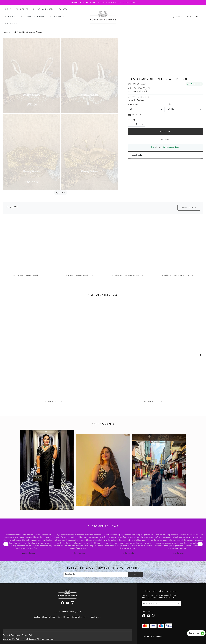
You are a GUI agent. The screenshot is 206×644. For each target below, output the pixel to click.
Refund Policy (64, 617)
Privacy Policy (28, 635)
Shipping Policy (49, 617)
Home (8, 9)
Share (60, 193)
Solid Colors (12, 24)
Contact (37, 617)
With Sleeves (57, 17)
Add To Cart (166, 131)
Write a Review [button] (189, 208)
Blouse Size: (133, 104)
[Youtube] (149, 616)
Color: (169, 104)
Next (200, 544)
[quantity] (136, 124)
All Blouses (22, 9)
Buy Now (166, 139)
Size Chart (134, 115)
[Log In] (189, 17)
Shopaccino (158, 636)
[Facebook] (144, 616)
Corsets (63, 9)
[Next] (201, 355)
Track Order (96, 617)
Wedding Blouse (36, 17)
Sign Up (135, 574)
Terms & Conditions (11, 635)
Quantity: (132, 119)
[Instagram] (154, 616)
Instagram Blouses (43, 9)
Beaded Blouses (14, 17)
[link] (178, 17)
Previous (6, 544)
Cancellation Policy (80, 617)
